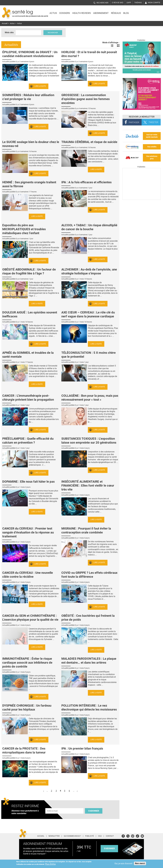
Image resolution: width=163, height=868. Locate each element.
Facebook (123, 836)
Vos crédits (152, 147)
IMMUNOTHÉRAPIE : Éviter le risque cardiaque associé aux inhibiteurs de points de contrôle (27, 663)
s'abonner (109, 848)
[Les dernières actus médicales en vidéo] (142, 199)
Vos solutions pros (152, 157)
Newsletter (54, 836)
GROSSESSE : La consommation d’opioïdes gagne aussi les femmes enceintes (86, 99)
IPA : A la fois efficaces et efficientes (86, 182)
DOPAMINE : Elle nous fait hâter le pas (28, 482)
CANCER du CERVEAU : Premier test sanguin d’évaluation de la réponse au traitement (28, 532)
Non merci (140, 863)
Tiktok (137, 836)
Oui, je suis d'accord (123, 863)
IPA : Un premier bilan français (82, 749)
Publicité (90, 836)
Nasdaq (139, 11)
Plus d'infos (50, 864)
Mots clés (9, 32)
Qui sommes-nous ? (72, 836)
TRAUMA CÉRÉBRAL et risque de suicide (89, 142)
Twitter (128, 836)
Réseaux (116, 13)
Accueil (5, 23)
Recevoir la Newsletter (142, 117)
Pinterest (133, 836)
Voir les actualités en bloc (118, 46)
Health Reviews (82, 13)
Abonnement (101, 13)
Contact (110, 836)
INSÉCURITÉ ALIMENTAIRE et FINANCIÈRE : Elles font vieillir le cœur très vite (88, 486)
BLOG (126, 13)
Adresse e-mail (52, 807)
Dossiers (65, 13)
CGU (100, 836)
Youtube (142, 836)
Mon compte (154, 3)
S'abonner (94, 811)
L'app (129, 3)
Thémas (138, 3)
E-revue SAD (118, 3)
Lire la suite (40, 86)
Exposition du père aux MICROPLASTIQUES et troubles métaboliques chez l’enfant (24, 229)
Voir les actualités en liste (112, 46)
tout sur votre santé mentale (152, 136)
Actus (53, 13)
